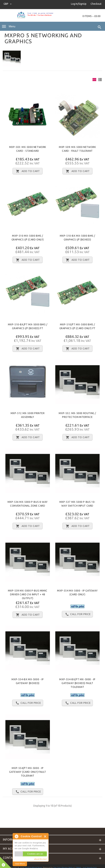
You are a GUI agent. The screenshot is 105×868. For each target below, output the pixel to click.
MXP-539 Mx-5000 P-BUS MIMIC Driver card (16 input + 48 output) (28, 594)
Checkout (96, 4)
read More (20, 864)
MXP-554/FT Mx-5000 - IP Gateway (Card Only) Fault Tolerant (28, 772)
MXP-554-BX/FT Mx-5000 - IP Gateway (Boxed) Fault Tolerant (77, 683)
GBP (8, 4)
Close (45, 836)
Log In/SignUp (79, 4)
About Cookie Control (16, 836)
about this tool (40, 859)
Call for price (77, 614)
